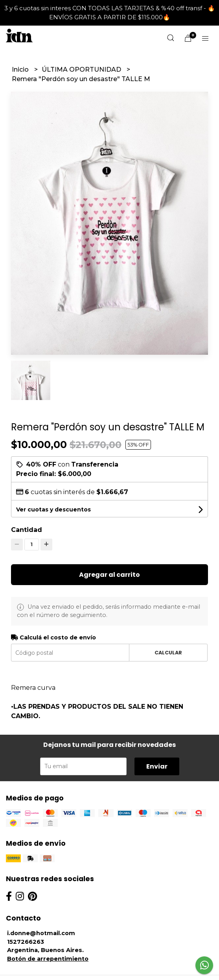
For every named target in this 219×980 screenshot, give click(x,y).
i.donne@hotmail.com (41, 933)
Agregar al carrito (109, 575)
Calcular (168, 653)
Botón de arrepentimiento (48, 959)
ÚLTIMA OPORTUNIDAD (82, 69)
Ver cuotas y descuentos (53, 509)
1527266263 (26, 942)
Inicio (21, 69)
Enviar (157, 766)
